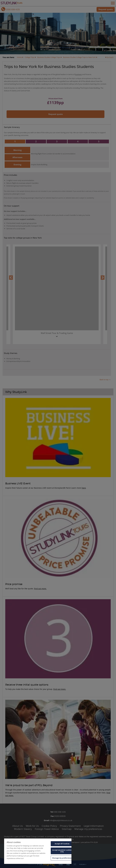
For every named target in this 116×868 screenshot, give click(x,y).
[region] (38, 851)
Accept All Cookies (62, 844)
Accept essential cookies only (62, 851)
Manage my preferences (62, 858)
